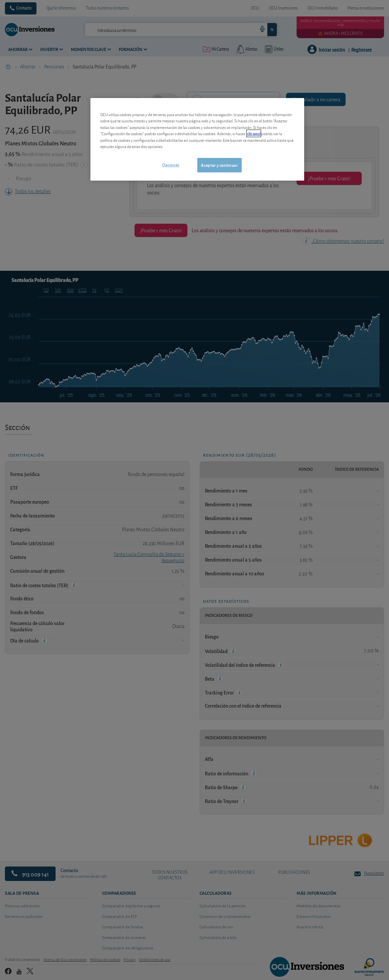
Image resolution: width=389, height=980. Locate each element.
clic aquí (254, 133)
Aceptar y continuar (219, 165)
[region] (197, 139)
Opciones (171, 165)
